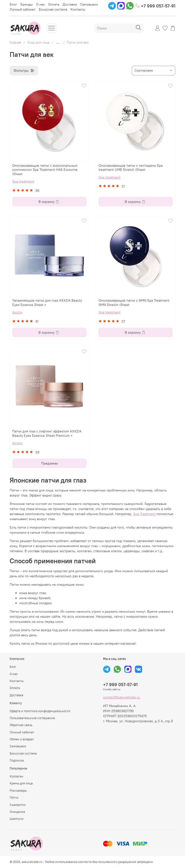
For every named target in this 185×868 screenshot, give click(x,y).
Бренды (27, 4)
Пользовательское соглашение (32, 718)
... (58, 42)
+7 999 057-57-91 (155, 6)
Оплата (54, 4)
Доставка (70, 4)
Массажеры (18, 791)
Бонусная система (53, 9)
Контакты (78, 9)
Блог (13, 4)
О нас (40, 4)
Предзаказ (50, 463)
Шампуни (17, 819)
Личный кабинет (23, 9)
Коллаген (17, 776)
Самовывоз (89, 4)
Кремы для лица (21, 783)
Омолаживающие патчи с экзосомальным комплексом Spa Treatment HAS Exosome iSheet (45, 170)
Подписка (17, 760)
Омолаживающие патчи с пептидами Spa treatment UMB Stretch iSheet (131, 168)
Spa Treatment (144, 514)
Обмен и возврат (22, 739)
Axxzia (17, 312)
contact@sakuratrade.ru (122, 697)
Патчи (14, 798)
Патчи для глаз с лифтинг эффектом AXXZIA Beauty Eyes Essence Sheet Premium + (47, 433)
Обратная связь (21, 725)
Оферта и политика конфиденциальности (40, 711)
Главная (15, 42)
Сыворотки (18, 805)
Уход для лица (38, 42)
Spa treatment (23, 181)
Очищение (17, 812)
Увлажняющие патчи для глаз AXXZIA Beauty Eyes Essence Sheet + (47, 303)
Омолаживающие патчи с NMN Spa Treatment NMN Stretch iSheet (134, 303)
